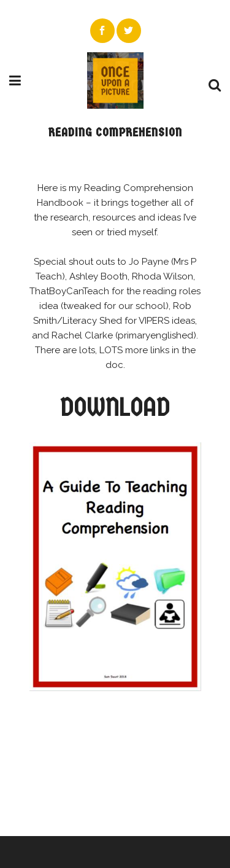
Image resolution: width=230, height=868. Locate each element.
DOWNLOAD (115, 407)
